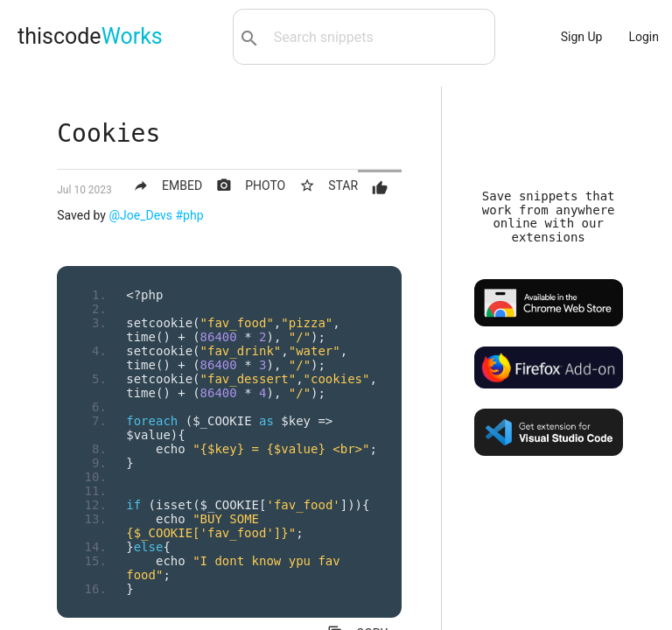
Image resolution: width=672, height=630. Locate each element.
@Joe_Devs (140, 215)
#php (190, 215)
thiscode (90, 36)
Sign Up (582, 37)
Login (644, 37)
